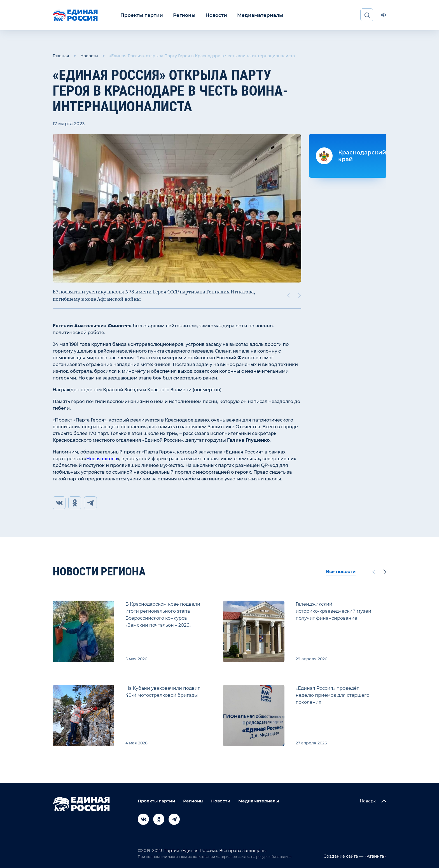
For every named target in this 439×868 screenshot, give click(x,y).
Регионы (180, 15)
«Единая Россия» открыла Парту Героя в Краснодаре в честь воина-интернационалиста (202, 55)
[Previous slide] (289, 295)
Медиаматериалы (252, 15)
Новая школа (102, 458)
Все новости (341, 572)
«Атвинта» (375, 856)
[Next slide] (300, 295)
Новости (211, 15)
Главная (61, 55)
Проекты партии (140, 15)
